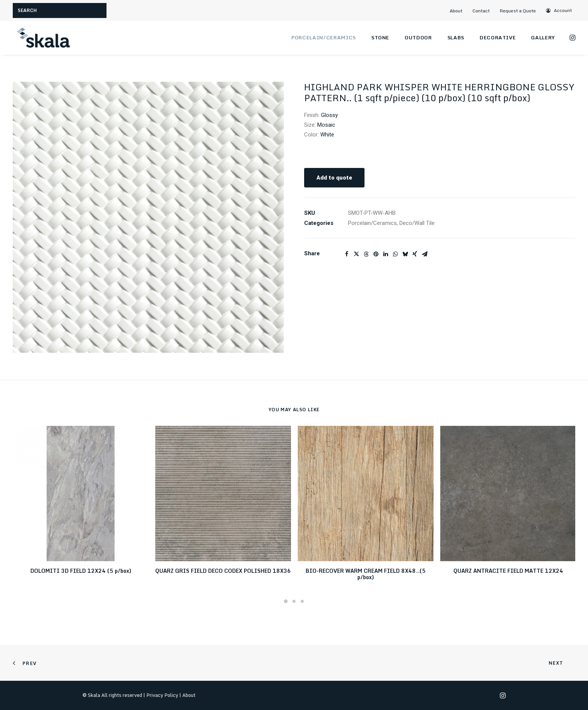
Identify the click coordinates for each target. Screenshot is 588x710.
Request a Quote (518, 11)
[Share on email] (424, 254)
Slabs (456, 37)
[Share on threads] (366, 254)
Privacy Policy (162, 695)
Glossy (329, 115)
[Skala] (43, 38)
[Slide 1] (286, 601)
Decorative (498, 37)
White (327, 135)
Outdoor (418, 37)
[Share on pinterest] (376, 254)
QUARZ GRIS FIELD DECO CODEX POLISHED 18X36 (223, 571)
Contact (481, 11)
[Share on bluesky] (405, 254)
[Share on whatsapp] (395, 254)
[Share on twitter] (356, 254)
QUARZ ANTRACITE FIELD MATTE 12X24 (508, 571)
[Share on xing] (415, 254)
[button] (559, 10)
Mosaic (326, 125)
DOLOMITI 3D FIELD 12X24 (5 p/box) (81, 571)
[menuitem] (459, 11)
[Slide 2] (294, 601)
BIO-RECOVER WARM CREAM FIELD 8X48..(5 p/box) (366, 574)
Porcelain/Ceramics (324, 37)
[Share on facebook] (346, 254)
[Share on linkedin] (385, 254)
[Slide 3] (302, 601)
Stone (380, 37)
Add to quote (334, 178)
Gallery (543, 37)
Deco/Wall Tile (417, 223)
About (456, 11)
